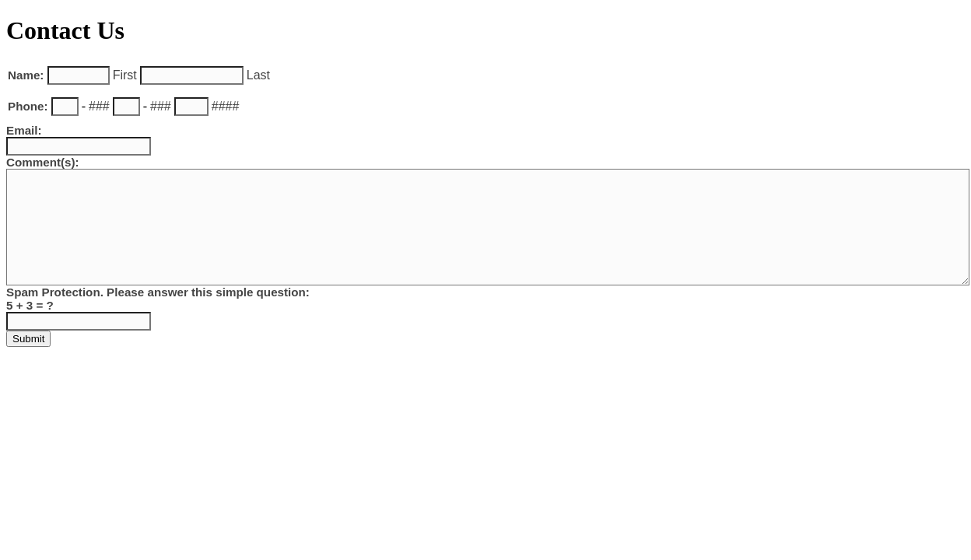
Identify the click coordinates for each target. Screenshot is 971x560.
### (99, 106)
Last (258, 75)
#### (226, 106)
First (125, 75)
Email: (24, 130)
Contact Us (65, 30)
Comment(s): (43, 162)
